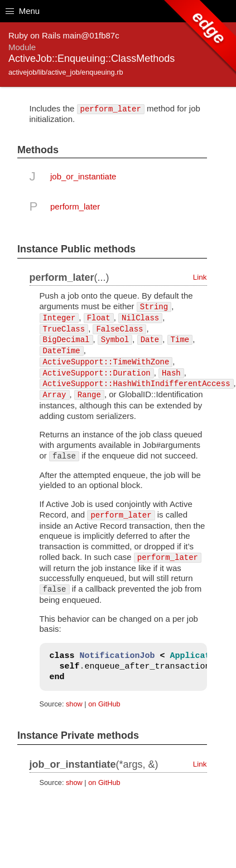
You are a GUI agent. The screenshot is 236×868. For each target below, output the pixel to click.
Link (200, 277)
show (74, 704)
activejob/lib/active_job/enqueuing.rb (66, 72)
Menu (23, 11)
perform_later (75, 206)
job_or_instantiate (83, 176)
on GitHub (104, 704)
